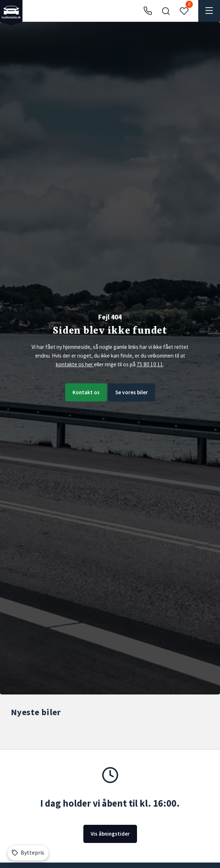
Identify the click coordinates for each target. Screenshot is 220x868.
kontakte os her (75, 364)
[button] (166, 11)
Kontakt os (86, 392)
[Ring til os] (148, 11)
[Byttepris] (28, 853)
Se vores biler (132, 392)
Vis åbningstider (110, 834)
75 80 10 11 (150, 364)
